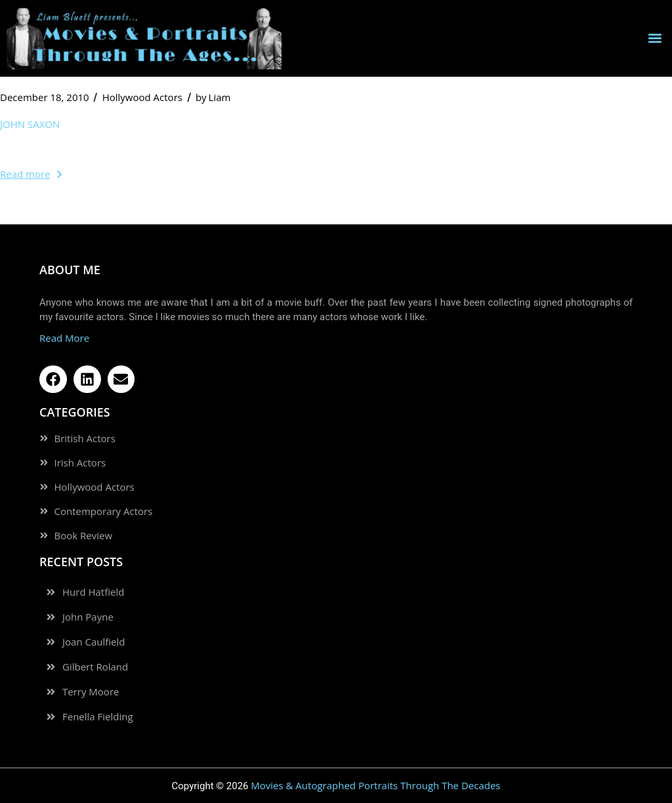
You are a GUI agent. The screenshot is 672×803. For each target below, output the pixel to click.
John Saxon (30, 124)
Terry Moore (91, 692)
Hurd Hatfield (93, 592)
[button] (655, 38)
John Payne (88, 617)
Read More (64, 338)
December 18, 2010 (45, 97)
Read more (31, 174)
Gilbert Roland (95, 667)
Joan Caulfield (94, 642)
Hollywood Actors (142, 97)
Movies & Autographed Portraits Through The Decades (375, 785)
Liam (213, 97)
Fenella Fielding (98, 717)
